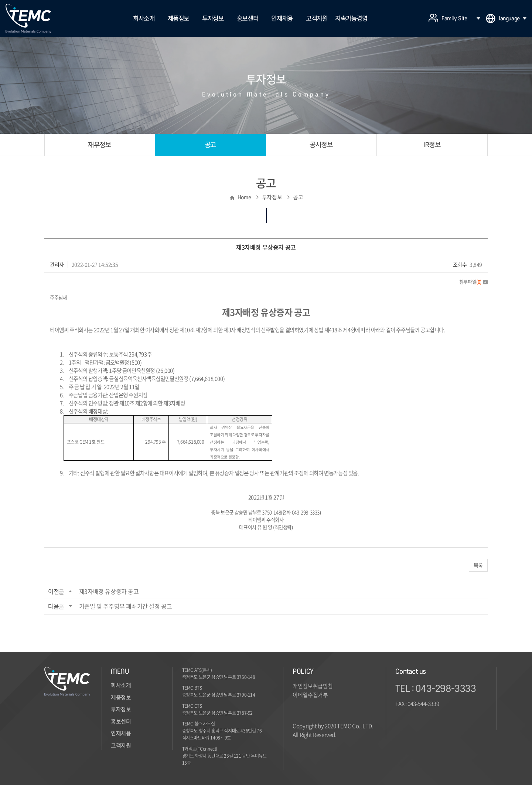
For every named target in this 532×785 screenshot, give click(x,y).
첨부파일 (473, 282)
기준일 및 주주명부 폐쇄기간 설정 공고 (126, 606)
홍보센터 (248, 18)
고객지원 (317, 18)
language (513, 18)
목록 (478, 565)
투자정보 (213, 18)
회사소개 (144, 18)
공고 (210, 145)
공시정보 (321, 145)
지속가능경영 (351, 18)
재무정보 (99, 145)
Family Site (461, 18)
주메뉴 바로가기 (0, 0)
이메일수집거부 (310, 695)
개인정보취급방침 (313, 686)
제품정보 (178, 18)
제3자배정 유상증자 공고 (109, 591)
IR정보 (432, 145)
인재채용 (282, 18)
